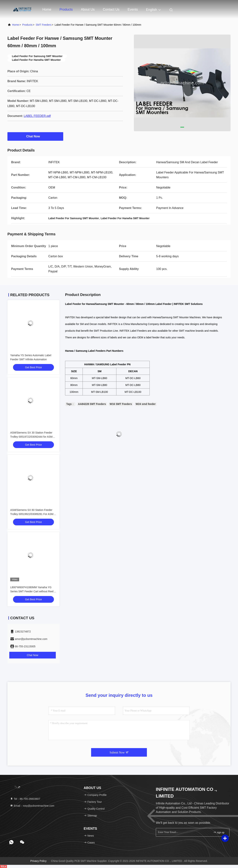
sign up (219, 832)
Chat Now (35, 136)
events (133, 9)
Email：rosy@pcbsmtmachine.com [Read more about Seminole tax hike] (32, 806)
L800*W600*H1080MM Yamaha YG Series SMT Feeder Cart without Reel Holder (32, 591)
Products (66, 9)
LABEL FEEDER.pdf (37, 116)
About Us (88, 9)
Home (47, 9)
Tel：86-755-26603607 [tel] (25, 799)
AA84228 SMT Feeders (92, 404)
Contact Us (111, 9)
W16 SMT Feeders (121, 404)
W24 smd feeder (146, 404)
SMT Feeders (44, 25)
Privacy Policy (38, 861)
